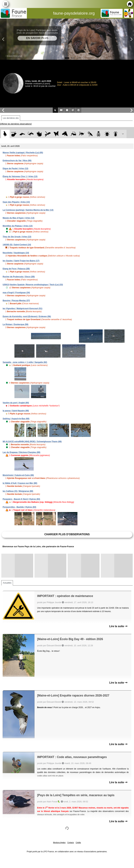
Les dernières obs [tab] (11, 118)
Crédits (78, 843)
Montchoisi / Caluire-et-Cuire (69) (18, 475)
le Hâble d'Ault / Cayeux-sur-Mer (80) (20, 483)
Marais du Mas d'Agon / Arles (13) (18, 218)
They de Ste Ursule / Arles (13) (17, 237)
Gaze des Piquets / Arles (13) (16, 202)
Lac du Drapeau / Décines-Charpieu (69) (21, 452)
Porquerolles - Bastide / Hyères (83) (19, 507)
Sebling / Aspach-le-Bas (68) (16, 419)
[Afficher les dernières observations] (16, 124)
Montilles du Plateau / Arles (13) (18, 226)
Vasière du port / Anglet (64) (16, 403)
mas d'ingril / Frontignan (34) (16, 293)
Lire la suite (118, 626)
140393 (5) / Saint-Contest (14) (17, 245)
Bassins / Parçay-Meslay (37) (16, 301)
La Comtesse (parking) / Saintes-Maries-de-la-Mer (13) (28, 210)
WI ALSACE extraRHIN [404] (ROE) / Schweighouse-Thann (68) (32, 442)
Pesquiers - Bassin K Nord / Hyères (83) (21, 499)
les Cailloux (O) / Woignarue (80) (18, 491)
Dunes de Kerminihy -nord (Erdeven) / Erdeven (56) (27, 316)
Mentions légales (59, 843)
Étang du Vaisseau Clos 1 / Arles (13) (20, 176)
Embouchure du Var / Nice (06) (17, 161)
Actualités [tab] (7, 583)
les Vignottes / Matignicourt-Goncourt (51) (22, 309)
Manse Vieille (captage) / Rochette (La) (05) (23, 153)
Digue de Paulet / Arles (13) (15, 169)
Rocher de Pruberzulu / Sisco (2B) (19, 277)
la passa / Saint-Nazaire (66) (16, 411)
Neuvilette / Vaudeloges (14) (16, 253)
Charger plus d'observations (67, 534)
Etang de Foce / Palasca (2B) (16, 269)
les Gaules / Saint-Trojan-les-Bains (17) (21, 261)
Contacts (71, 843)
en (130, 14)
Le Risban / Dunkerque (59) (16, 324)
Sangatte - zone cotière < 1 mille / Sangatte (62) (25, 362)
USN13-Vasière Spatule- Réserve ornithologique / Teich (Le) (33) (33, 285)
